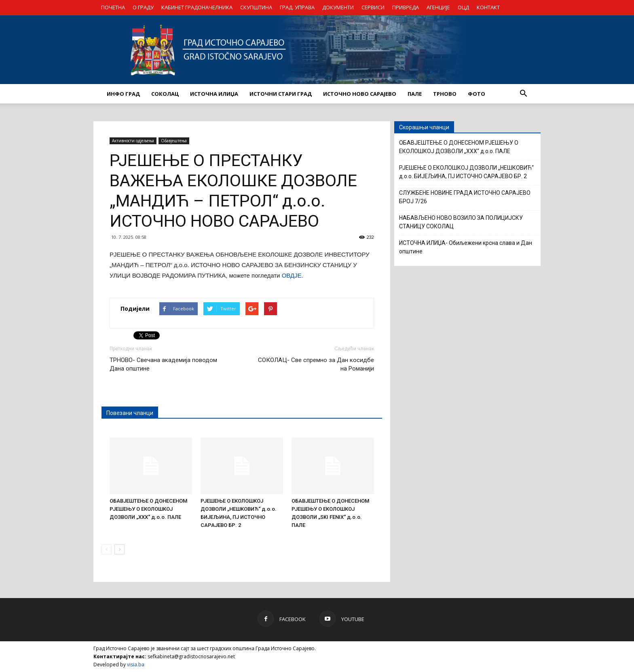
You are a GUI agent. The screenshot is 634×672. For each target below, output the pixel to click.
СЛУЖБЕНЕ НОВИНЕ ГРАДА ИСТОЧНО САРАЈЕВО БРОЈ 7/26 (465, 197)
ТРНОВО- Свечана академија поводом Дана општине (163, 364)
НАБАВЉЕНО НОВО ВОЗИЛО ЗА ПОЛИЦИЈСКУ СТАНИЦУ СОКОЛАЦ (461, 222)
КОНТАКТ (488, 7)
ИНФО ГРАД (123, 94)
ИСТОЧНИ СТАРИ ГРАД (281, 94)
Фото (477, 94)
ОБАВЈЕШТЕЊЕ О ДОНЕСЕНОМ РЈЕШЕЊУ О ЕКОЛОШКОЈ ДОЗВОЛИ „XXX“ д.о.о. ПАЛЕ (148, 509)
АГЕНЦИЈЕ (438, 7)
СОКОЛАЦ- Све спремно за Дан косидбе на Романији (316, 364)
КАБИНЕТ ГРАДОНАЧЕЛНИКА (197, 7)
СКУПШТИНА (256, 7)
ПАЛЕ (415, 94)
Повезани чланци (130, 413)
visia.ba (136, 665)
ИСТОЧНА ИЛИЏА (214, 94)
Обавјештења (174, 141)
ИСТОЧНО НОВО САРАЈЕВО (360, 94)
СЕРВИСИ (373, 7)
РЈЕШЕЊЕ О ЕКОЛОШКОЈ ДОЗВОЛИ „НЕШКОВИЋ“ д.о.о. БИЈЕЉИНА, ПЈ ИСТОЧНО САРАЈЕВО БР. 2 (466, 172)
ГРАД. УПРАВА (297, 7)
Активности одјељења (133, 141)
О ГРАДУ (143, 7)
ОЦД (463, 7)
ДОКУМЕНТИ (338, 7)
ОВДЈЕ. (293, 275)
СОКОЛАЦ (165, 94)
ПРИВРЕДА (406, 7)
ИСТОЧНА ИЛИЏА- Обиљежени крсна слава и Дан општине (466, 247)
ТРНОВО (445, 94)
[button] (523, 94)
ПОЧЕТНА (113, 7)
